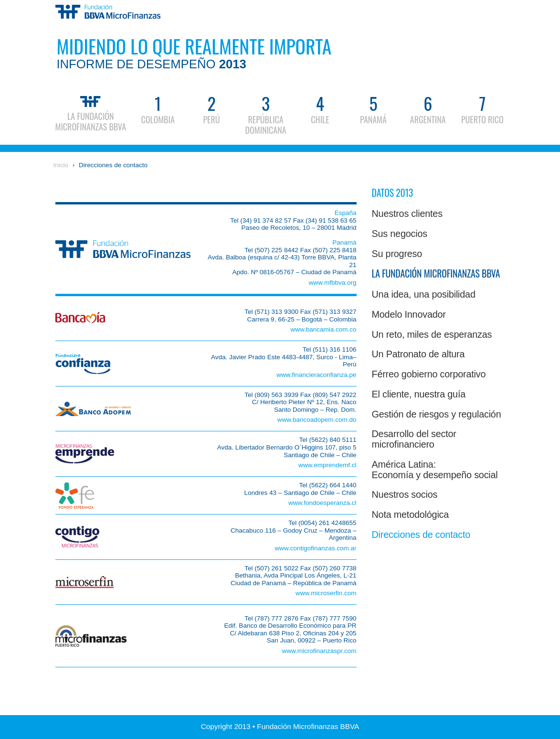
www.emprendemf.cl (328, 465)
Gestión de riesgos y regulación (437, 414)
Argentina (428, 108)
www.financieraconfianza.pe (316, 375)
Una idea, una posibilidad (424, 294)
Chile (320, 108)
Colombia (158, 108)
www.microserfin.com (326, 593)
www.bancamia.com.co (323, 329)
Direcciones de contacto (113, 165)
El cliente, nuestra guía (419, 394)
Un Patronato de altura (418, 354)
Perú (211, 108)
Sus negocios (400, 234)
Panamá (373, 108)
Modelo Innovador (409, 314)
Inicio (61, 165)
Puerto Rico (482, 108)
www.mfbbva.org (333, 283)
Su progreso (397, 254)
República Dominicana (266, 114)
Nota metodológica (411, 514)
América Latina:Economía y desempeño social (435, 470)
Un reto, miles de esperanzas (432, 334)
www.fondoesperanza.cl (322, 503)
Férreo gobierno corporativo (429, 374)
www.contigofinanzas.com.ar (315, 548)
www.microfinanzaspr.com (319, 651)
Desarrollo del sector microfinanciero (414, 439)
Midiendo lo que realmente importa (194, 51)
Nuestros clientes (407, 214)
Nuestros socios (405, 494)
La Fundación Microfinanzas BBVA (91, 112)
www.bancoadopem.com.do (317, 420)
